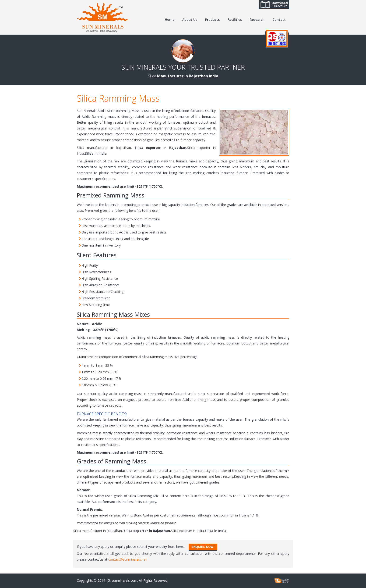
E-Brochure (280, 4)
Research (257, 20)
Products (212, 20)
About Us (190, 20)
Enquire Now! (203, 547)
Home (170, 20)
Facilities (235, 20)
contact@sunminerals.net (127, 559)
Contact (279, 20)
